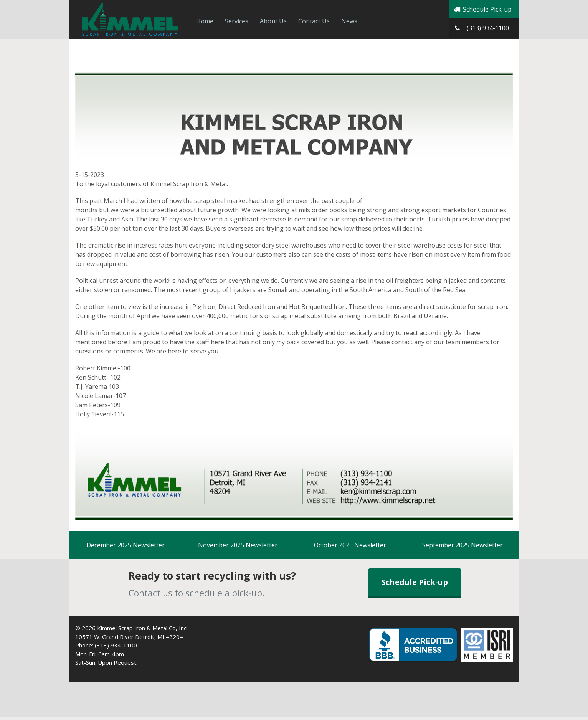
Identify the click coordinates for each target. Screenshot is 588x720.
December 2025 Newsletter (126, 545)
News (349, 21)
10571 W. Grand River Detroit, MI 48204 (129, 637)
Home (205, 21)
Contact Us (314, 21)
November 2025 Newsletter (238, 545)
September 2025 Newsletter (462, 545)
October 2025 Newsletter (350, 545)
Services (237, 21)
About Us (273, 21)
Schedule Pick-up (482, 9)
